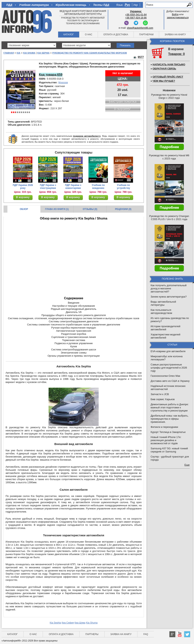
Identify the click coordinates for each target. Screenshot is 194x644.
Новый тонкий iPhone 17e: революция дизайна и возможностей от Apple (166, 440)
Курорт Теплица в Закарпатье (168, 432)
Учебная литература (34, 5)
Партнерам (146, 35)
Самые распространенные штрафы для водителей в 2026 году (169, 368)
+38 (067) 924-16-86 (136, 18)
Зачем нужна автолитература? (169, 297)
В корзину (23, 197)
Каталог (69, 35)
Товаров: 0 (177, 54)
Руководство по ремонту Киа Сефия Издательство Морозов (89, 53)
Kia (18, 53)
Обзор (24, 209)
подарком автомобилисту (87, 136)
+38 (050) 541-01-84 (136, 15)
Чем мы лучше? (164, 81)
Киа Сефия (68, 623)
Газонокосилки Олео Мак (165, 376)
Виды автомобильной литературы (163, 303)
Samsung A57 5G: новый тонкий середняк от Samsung (169, 450)
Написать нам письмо (169, 64)
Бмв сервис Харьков (163, 399)
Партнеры (92, 634)
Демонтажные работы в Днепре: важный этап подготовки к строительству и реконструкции (170, 407)
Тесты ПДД (101, 5)
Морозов (63, 83)
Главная (9, 53)
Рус (128, 5)
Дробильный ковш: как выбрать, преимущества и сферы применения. (170, 419)
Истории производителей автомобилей (166, 328)
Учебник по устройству (123, 187)
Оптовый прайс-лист (168, 77)
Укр (135, 5)
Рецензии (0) (123, 209)
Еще (187, 465)
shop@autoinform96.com (140, 28)
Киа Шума (80, 623)
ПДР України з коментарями (73, 187)
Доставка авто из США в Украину (170, 381)
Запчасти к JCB (160, 394)
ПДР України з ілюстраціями (48, 187)
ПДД (9, 5)
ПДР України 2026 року (23, 187)
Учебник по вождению (98, 187)
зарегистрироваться (178, 18)
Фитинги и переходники (164, 427)
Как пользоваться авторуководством (161, 311)
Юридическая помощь (71, 5)
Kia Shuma (29, 53)
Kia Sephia (43, 53)
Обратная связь (164, 69)
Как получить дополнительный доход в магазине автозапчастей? (169, 288)
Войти (175, 14)
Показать (125, 45)
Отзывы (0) (90, 209)
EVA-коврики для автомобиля (168, 351)
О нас (89, 35)
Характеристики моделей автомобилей (166, 336)
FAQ (146, 634)
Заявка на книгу (175, 35)
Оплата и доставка (116, 35)
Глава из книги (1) (57, 209)
